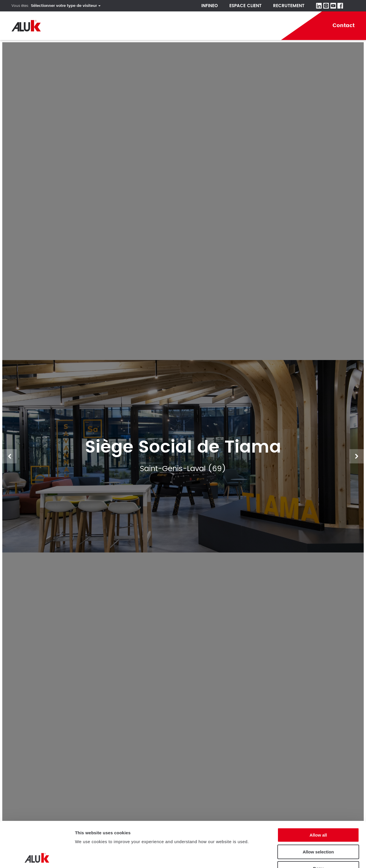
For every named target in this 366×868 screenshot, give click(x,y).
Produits (112, 26)
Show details (88, 857)
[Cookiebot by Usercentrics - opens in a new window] (37, 857)
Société (77, 26)
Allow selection (318, 806)
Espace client (245, 6)
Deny (318, 823)
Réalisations (154, 26)
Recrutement (289, 6)
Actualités (241, 26)
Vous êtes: (20, 6)
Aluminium (199, 26)
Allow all (318, 790)
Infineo (210, 6)
